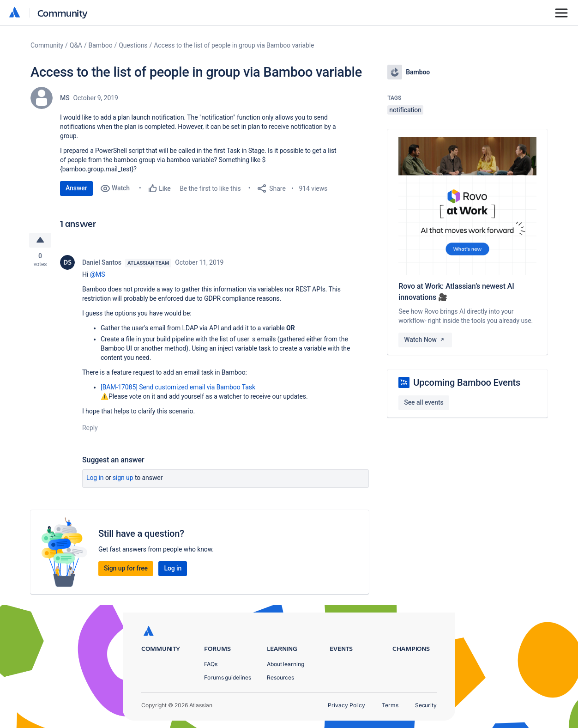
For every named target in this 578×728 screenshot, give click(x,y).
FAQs (211, 664)
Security (426, 705)
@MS (98, 274)
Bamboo (101, 45)
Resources (280, 677)
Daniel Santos (102, 262)
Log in (95, 478)
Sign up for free (126, 568)
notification (405, 110)
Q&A (76, 45)
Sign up (123, 478)
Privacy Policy (346, 705)
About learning (286, 664)
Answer (76, 188)
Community (63, 13)
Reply (90, 428)
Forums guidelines (228, 677)
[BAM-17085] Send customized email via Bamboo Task (178, 387)
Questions (133, 45)
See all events (424, 402)
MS (65, 98)
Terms (390, 705)
